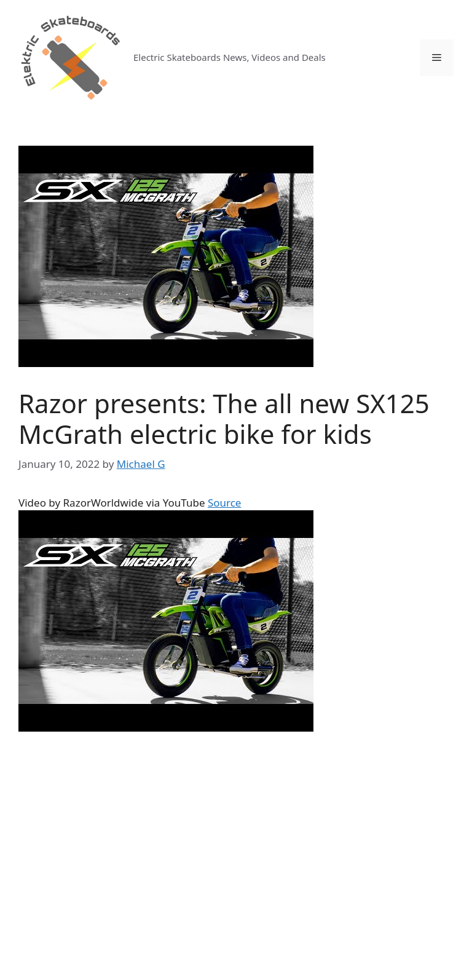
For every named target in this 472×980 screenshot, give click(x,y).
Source (225, 503)
